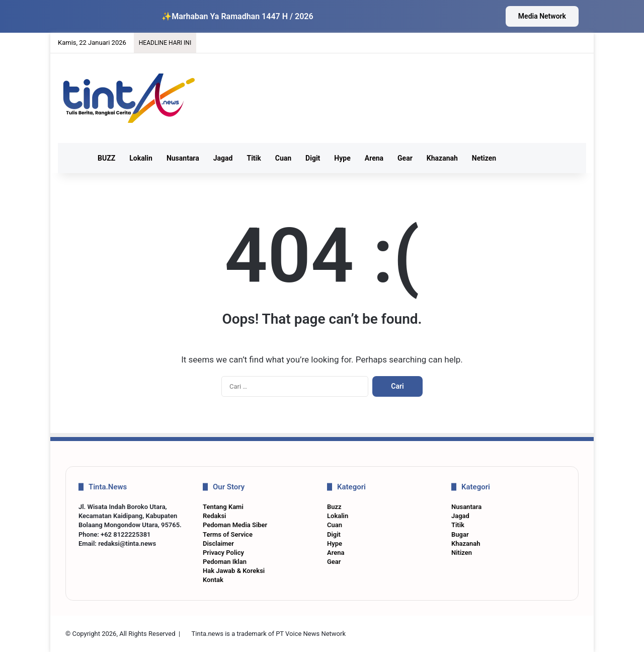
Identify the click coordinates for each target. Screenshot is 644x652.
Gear (405, 158)
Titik (254, 158)
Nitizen (462, 553)
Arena (374, 158)
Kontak (213, 580)
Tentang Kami (223, 507)
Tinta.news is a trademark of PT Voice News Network (269, 634)
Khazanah (442, 158)
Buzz (334, 507)
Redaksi (214, 516)
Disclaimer (218, 544)
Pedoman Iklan (225, 562)
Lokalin (141, 158)
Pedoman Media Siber (235, 525)
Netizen (484, 158)
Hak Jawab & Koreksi (234, 571)
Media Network (542, 16)
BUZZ (106, 158)
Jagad (223, 158)
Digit (313, 158)
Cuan (283, 158)
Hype (342, 158)
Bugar (460, 534)
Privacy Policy (223, 553)
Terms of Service (228, 534)
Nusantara (183, 158)
